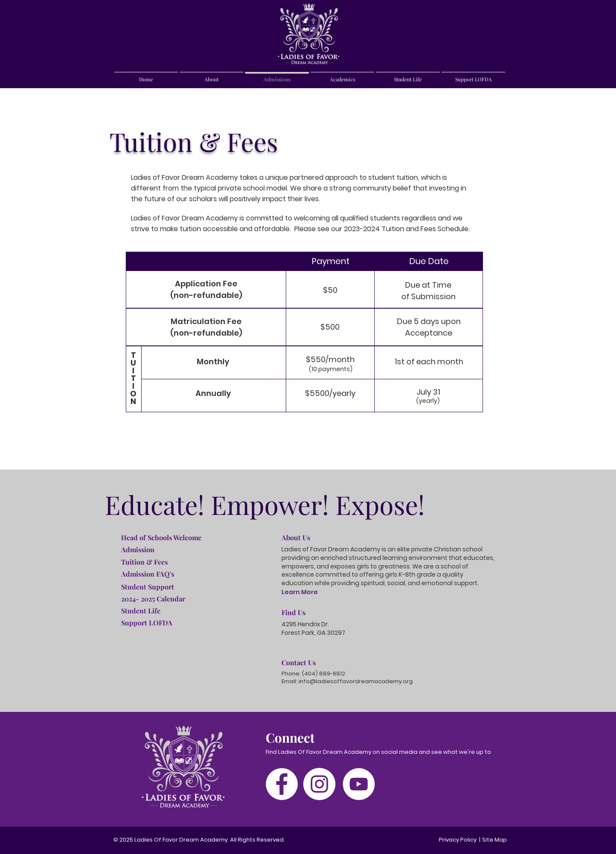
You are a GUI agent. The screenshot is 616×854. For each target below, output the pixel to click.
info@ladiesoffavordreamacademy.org (356, 681)
